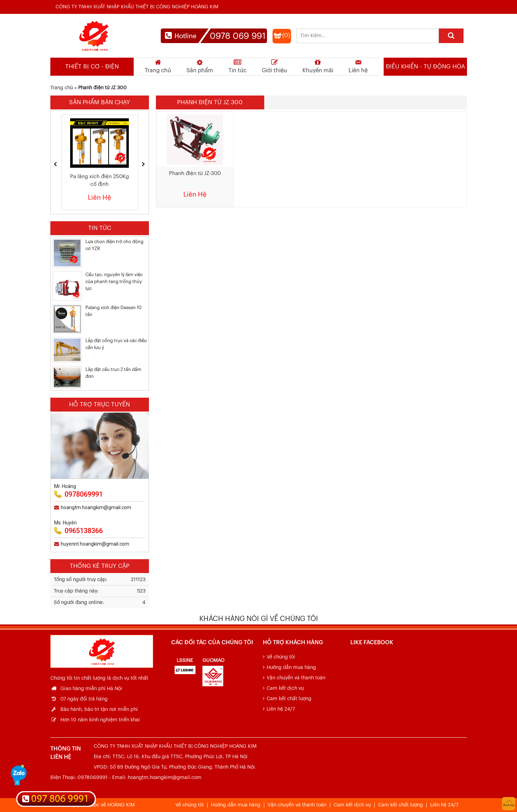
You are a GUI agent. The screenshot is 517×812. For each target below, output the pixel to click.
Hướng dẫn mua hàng (291, 668)
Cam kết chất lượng (289, 699)
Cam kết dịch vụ (285, 688)
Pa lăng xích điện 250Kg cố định (99, 180)
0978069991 (84, 494)
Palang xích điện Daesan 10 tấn (114, 311)
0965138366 (84, 531)
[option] (100, 162)
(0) (286, 35)
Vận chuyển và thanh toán (296, 678)
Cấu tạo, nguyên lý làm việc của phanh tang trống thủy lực (114, 281)
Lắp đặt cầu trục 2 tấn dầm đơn (113, 373)
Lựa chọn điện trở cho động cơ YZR (114, 245)
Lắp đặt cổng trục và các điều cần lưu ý (116, 344)
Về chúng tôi (281, 657)
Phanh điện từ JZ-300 (195, 173)
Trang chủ (62, 88)
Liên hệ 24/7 (281, 709)
